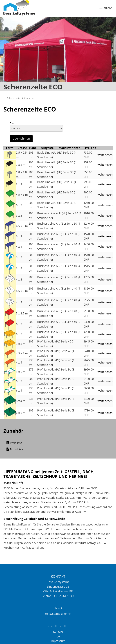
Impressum (58, 642)
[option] (58, 54)
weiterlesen (105, 155)
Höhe (33, 148)
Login (58, 637)
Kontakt (58, 632)
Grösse (22, 148)
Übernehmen (21, 138)
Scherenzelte (14, 98)
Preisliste (16, 444)
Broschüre (17, 450)
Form (12, 123)
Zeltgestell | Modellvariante (60, 148)
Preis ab (91, 148)
